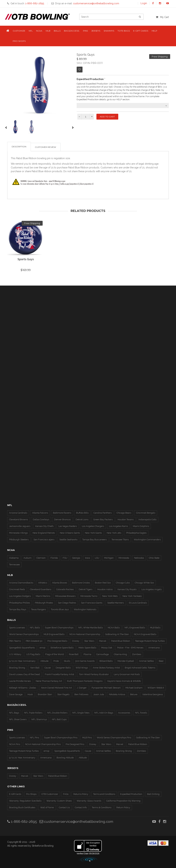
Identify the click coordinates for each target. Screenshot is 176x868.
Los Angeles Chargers (93, 526)
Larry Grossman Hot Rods (127, 674)
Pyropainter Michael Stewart (106, 688)
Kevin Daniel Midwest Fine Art (57, 688)
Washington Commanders (147, 540)
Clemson (41, 558)
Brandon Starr (45, 694)
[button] (8, 31)
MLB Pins (87, 738)
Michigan (109, 558)
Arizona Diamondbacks (21, 583)
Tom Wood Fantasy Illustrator (94, 674)
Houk (30, 694)
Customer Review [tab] (45, 147)
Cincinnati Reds (17, 589)
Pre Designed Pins (75, 744)
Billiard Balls (106, 661)
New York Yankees (132, 596)
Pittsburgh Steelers (19, 540)
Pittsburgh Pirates (44, 603)
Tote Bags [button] (124, 31)
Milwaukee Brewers (65, 596)
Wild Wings (82, 668)
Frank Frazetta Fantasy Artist (59, 674)
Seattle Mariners (115, 603)
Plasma (87, 654)
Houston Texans (126, 519)
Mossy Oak (107, 648)
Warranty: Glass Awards (89, 801)
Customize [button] (19, 31)
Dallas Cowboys (41, 519)
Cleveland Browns (18, 519)
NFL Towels (141, 713)
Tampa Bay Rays (18, 609)
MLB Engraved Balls (54, 634)
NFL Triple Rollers (33, 713)
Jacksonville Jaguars (20, 526)
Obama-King (120, 654)
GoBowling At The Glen (117, 634)
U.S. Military (15, 654)
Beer (161, 661)
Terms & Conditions (102, 807)
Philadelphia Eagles (136, 533)
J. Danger (82, 688)
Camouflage (103, 654)
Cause (48, 668)
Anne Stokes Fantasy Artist (106, 668)
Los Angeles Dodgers (20, 596)
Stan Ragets (63, 694)
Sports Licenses (17, 628)
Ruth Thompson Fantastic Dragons (85, 681)
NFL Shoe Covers (18, 719)
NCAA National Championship (85, 634)
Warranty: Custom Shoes (59, 801)
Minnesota (124, 558)
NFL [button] (31, 31)
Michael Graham (134, 688)
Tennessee (14, 565)
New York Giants (93, 533)
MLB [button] (48, 31)
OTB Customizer (50, 794)
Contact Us (64, 807)
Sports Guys (26, 259)
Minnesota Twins (89, 596)
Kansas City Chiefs (44, 526)
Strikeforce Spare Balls (62, 648)
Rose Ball (74, 654)
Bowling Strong (17, 668)
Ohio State (154, 558)
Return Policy (123, 807)
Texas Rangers (38, 609)
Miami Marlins (43, 596)
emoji (43, 648)
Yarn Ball (35, 668)
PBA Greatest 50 (34, 641)
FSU (65, 558)
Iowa (87, 558)
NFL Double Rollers (57, 713)
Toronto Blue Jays (60, 609)
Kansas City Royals (127, 589)
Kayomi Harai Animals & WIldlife (124, 681)
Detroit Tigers (86, 589)
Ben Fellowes (81, 694)
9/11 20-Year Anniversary (22, 661)
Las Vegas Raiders (68, 526)
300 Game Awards (85, 661)
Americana (154, 648)
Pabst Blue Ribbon (121, 641)
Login (144, 3)
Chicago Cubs (123, 583)
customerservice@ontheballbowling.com (76, 821)
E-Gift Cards (15, 794)
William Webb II (156, 688)
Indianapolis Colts (147, 519)
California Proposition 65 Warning (123, 801)
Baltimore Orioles (81, 583)
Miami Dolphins (141, 526)
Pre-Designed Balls (57, 641)
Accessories (124, 713)
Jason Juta (99, 694)
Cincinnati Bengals (146, 513)
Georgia (76, 558)
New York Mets (110, 596)
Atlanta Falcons (40, 513)
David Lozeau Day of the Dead (24, 674)
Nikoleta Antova (117, 694)
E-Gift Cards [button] (141, 31)
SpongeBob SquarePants (22, 648)
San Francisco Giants (92, 603)
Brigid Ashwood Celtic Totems (140, 668)
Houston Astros (105, 589)
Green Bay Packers (103, 519)
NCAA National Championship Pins (43, 744)
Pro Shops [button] (19, 41)
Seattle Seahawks (68, 540)
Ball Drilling (153, 794)
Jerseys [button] (96, 31)
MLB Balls (155, 628)
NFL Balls (35, 628)
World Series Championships (24, 634)
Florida (54, 558)
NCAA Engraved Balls (145, 634)
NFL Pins (34, 738)
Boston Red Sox (103, 583)
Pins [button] (85, 31)
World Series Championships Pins (114, 738)
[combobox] (123, 106)
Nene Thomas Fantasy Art (49, 681)
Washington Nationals (85, 609)
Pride (56, 661)
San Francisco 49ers (44, 540)
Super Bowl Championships (59, 628)
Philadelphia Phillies (20, 603)
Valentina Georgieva (153, 694)
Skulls (67, 661)
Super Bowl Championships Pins (61, 738)
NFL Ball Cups (59, 719)
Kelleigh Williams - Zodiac (23, 688)
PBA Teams (15, 641)
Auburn (27, 558)
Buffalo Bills (82, 513)
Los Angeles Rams (118, 526)
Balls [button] (57, 31)
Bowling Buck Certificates (22, 807)
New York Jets (114, 533)
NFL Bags (14, 713)
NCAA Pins (15, 744)
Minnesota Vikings (18, 533)
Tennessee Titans (120, 540)
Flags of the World (55, 654)
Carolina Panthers (103, 513)
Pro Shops (31, 794)
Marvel (103, 641)
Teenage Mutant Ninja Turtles (150, 641)
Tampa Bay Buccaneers (94, 540)
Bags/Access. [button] (72, 31)
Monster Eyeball (126, 661)
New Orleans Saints (70, 533)
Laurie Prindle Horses (20, 681)
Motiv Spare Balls (87, 648)
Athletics (43, 583)
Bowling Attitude (65, 758)
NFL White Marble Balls (91, 628)
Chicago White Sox (144, 583)
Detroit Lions (82, 519)
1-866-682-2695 (22, 821)
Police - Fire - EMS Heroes (130, 648)
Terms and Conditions (104, 794)
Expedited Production (131, 794)
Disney (76, 641)
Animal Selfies (146, 661)
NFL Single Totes (81, 713)
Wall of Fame (47, 807)
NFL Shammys (39, 719)
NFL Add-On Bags (104, 713)
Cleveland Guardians (41, 589)
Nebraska (139, 558)
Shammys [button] (109, 31)
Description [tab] (19, 147)
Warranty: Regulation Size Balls (25, 801)
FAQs (66, 794)
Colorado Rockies (65, 589)
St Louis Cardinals (138, 603)
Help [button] (154, 31)
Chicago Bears (124, 513)
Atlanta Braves (60, 583)
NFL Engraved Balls (135, 628)
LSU (97, 558)
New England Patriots (44, 533)
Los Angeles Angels (152, 589)
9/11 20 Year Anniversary (22, 758)
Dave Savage (16, 694)
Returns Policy (81, 794)
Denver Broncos (62, 519)
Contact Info (81, 807)
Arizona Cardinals (18, 513)
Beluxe (134, 694)
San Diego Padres (67, 603)
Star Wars (89, 641)
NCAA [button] (39, 31)
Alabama (14, 558)
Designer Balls (63, 668)
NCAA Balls (114, 628)
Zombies (137, 654)
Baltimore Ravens (62, 513)
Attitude (44, 661)
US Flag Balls (33, 654)
